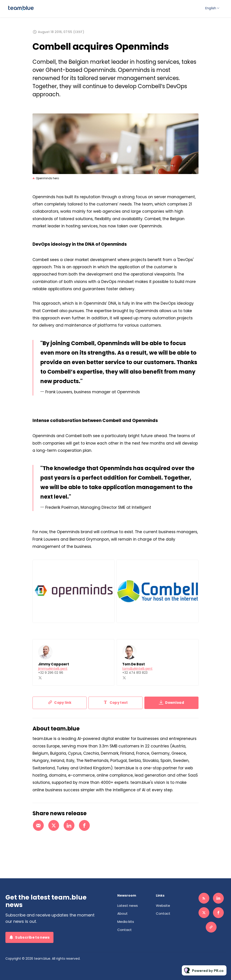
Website (163, 906)
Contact (125, 930)
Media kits (126, 922)
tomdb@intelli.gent (137, 669)
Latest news (128, 906)
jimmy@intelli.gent (53, 669)
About (122, 913)
